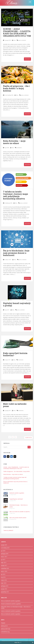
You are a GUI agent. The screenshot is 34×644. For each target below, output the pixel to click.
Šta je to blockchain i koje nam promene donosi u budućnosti (16, 253)
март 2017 (4, 562)
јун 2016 (3, 574)
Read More (27, 59)
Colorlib (25, 641)
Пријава (3, 623)
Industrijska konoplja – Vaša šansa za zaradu (16, 607)
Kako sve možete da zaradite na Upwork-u (20, 512)
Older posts (28, 438)
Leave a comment (22, 40)
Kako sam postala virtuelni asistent (18, 518)
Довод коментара (6, 629)
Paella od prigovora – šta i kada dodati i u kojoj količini (16, 88)
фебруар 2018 (5, 554)
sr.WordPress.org (5, 632)
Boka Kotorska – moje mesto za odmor (14, 142)
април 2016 (4, 580)
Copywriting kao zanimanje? (16, 499)
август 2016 (4, 571)
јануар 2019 (4, 545)
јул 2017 (3, 560)
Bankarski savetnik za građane (17, 493)
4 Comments (19, 148)
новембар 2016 (5, 568)
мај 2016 (3, 577)
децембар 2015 (5, 592)
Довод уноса (4, 626)
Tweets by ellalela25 (8, 530)
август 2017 (4, 557)
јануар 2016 (4, 589)
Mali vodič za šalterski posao (15, 405)
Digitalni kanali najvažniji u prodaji (17, 304)
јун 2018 (3, 551)
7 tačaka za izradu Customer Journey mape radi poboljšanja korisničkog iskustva (16, 195)
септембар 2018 (5, 548)
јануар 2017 (4, 565)
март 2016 (4, 583)
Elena (14, 40)
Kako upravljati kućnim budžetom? (15, 354)
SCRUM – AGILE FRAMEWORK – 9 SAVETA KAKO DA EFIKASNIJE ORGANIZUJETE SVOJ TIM (17, 32)
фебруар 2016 (5, 586)
